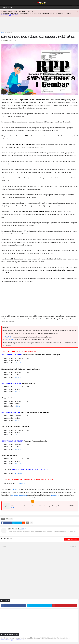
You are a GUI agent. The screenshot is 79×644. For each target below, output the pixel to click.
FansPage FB (55, 495)
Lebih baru (5, 546)
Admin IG (23, 529)
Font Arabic (8, 337)
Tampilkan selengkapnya (71, 539)
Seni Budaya (18, 473)
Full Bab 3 (18, 363)
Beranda (3, 33)
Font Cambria (9, 339)
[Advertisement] (40, 26)
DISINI (13, 508)
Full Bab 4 (18, 377)
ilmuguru (14, 490)
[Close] (78, 11)
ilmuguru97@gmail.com (19, 495)
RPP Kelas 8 (9, 33)
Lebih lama (73, 546)
